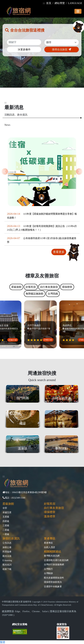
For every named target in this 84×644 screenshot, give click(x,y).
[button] (79, 171)
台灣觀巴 (48, 569)
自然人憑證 (49, 547)
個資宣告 (62, 624)
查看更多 (59, 252)
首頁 (49, 3)
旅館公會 (7, 547)
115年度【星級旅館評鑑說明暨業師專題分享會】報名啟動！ (42, 216)
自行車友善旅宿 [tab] (49, 287)
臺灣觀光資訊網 (52, 556)
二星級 (6, 530)
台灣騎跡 (48, 573)
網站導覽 (60, 3)
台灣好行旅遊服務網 (54, 564)
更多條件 (24, 50)
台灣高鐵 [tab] (53, 294)
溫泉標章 (50, 516)
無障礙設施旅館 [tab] (35, 294)
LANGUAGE (75, 3)
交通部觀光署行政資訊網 (56, 560)
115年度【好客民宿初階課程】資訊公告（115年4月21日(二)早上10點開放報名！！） (42, 228)
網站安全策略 (20, 624)
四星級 (6, 521)
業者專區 (48, 543)
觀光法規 (7, 556)
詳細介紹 (14, 340)
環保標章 (50, 512)
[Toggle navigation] (78, 11)
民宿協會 (7, 552)
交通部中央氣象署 (53, 586)
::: (44, 3)
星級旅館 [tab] (16, 287)
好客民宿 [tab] (31, 287)
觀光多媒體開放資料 (54, 578)
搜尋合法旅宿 (62, 49)
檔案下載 (7, 569)
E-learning (7, 560)
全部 (5, 508)
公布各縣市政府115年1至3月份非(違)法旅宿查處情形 (42, 240)
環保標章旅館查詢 (53, 582)
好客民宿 (50, 504)
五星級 (6, 517)
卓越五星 (7, 512)
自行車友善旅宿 (54, 508)
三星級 (6, 525)
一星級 (6, 534)
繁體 (3, 642)
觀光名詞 (7, 565)
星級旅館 (8, 504)
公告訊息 (7, 543)
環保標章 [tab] (67, 287)
